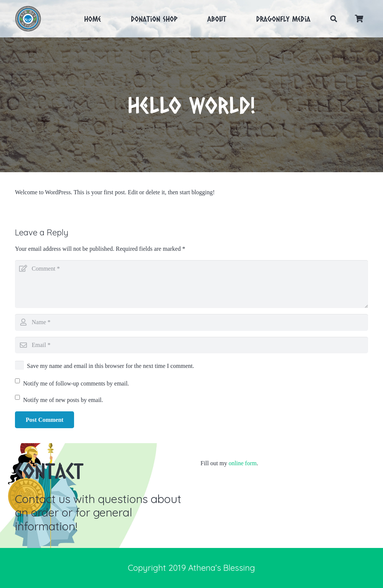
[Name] (191, 322)
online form (243, 463)
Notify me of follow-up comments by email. (76, 383)
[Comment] (191, 284)
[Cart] (359, 19)
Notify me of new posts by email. (63, 400)
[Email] (191, 345)
